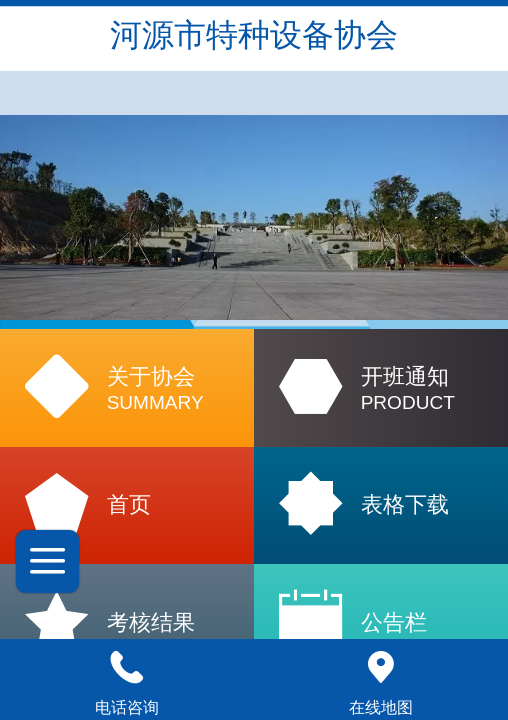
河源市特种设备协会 (254, 35)
